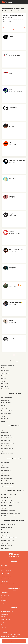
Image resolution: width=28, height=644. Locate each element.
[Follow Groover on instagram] (9, 557)
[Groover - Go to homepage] (14, 554)
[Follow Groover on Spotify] (16, 557)
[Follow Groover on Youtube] (14, 557)
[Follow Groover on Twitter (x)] (19, 557)
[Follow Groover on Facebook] (12, 557)
